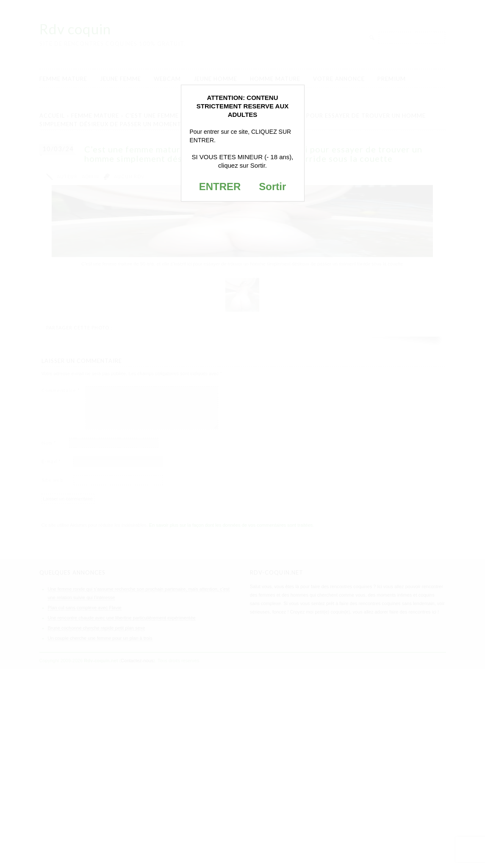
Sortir (272, 187)
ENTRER (220, 187)
